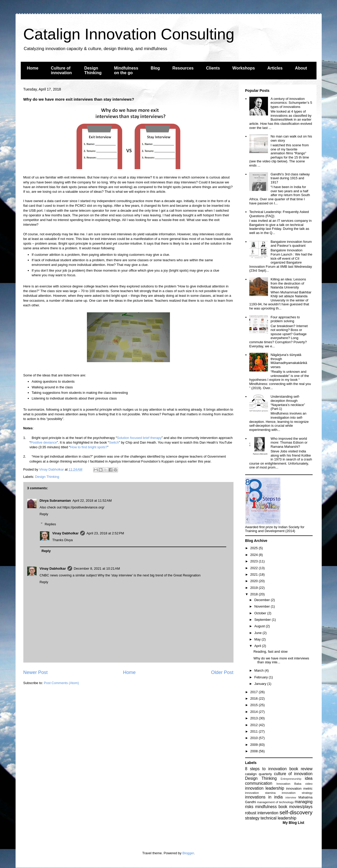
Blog (155, 68)
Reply (44, 514)
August (260, 626)
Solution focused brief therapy (139, 438)
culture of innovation (293, 774)
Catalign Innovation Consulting (129, 34)
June (258, 633)
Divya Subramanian (55, 501)
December (263, 600)
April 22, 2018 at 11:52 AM (92, 501)
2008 (255, 751)
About (301, 68)
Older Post (222, 672)
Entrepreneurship (291, 779)
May (258, 639)
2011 (255, 731)
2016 (255, 698)
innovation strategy (297, 793)
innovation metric (299, 788)
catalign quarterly (259, 774)
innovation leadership (265, 788)
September (263, 620)
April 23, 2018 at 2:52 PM (105, 533)
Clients (213, 68)
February (262, 677)
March (259, 670)
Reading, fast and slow (271, 652)
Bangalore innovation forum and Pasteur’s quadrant (291, 244)
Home (33, 68)
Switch (114, 442)
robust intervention (262, 813)
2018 (255, 594)
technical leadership (278, 818)
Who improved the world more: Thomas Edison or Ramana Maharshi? (289, 443)
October (261, 613)
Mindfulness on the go (126, 70)
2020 (255, 581)
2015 (255, 705)
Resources (183, 68)
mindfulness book (271, 807)
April (258, 646)
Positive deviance (44, 442)
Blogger (188, 853)
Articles (275, 68)
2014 (255, 712)
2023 (255, 561)
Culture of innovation (61, 70)
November (263, 606)
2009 (255, 745)
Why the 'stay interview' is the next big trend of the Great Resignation (149, 575)
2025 (255, 548)
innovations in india (264, 797)
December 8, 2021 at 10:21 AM (97, 569)
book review (301, 769)
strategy (252, 818)
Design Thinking (93, 70)
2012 (255, 725)
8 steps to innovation (266, 769)
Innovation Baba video (294, 784)
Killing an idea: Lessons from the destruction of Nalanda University (288, 283)
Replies (50, 524)
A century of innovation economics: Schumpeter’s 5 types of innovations (291, 103)
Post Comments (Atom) (61, 683)
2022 (255, 568)
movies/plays (301, 807)
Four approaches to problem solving (285, 319)
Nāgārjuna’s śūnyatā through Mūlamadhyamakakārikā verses (289, 361)
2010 (255, 738)
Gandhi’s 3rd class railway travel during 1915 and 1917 (290, 178)
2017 (255, 692)
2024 (255, 555)
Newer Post (36, 672)
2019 (255, 588)
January (261, 684)
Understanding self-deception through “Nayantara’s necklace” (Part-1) (288, 403)
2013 (255, 718)
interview (291, 798)
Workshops (244, 68)
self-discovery (296, 812)
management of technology (275, 802)
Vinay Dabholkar (66, 533)
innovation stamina (260, 793)
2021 (255, 574)
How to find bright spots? (89, 447)
